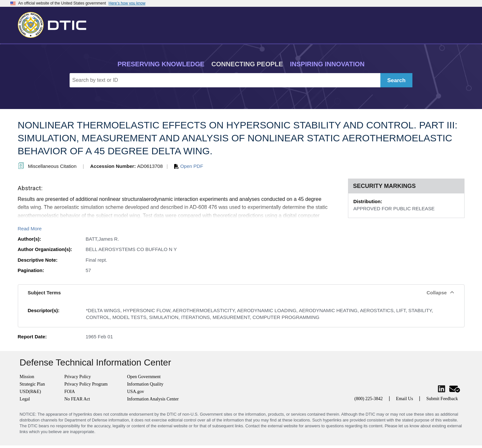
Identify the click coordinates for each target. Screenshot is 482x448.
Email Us (404, 399)
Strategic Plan (32, 384)
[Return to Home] (55, 24)
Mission (27, 377)
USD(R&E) (30, 392)
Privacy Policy (78, 377)
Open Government (144, 377)
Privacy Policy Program (86, 384)
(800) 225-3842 (369, 399)
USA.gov (135, 392)
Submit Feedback (442, 399)
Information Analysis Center (153, 399)
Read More (30, 229)
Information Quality (145, 384)
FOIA (70, 392)
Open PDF (189, 166)
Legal (25, 399)
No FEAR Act (77, 399)
